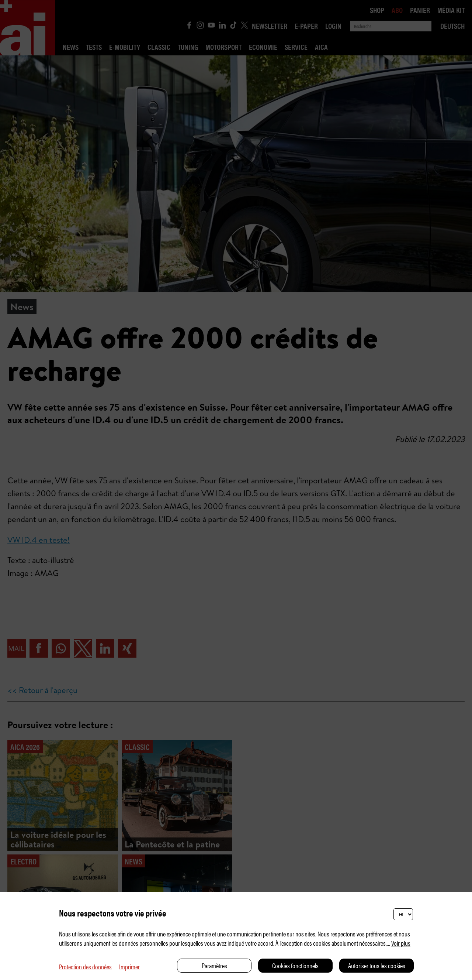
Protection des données (85, 967)
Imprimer (129, 967)
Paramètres (214, 965)
